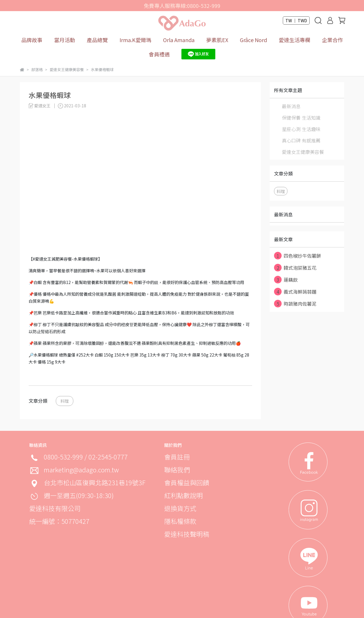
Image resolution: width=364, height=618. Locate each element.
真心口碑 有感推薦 (301, 140)
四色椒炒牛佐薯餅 (298, 256)
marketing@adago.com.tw (81, 469)
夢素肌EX (217, 40)
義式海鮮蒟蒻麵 (295, 292)
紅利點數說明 (183, 495)
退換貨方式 (180, 508)
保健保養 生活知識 (301, 118)
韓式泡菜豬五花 (295, 268)
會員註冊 (177, 457)
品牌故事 (32, 40)
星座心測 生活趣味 (301, 129)
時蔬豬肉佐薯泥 (295, 304)
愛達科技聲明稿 (187, 534)
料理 (65, 401)
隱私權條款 (180, 521)
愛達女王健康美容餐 (303, 152)
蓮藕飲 (286, 280)
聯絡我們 (177, 469)
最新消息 (291, 106)
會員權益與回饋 (187, 482)
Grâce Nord (253, 40)
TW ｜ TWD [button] (296, 20)
